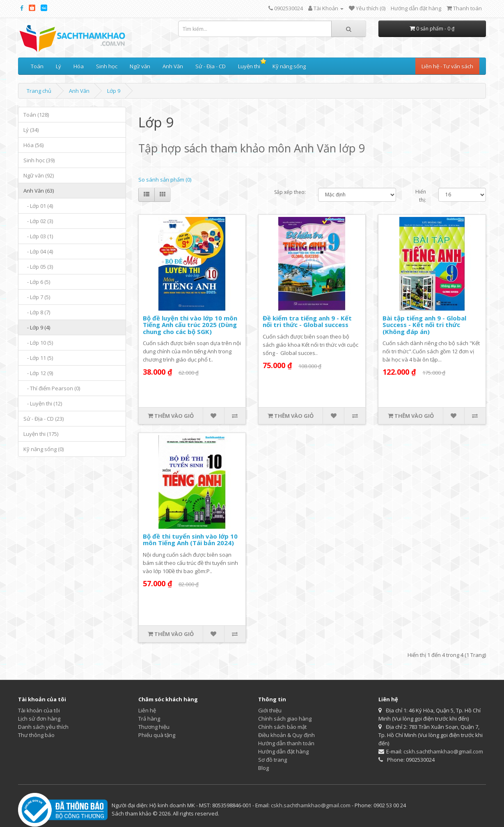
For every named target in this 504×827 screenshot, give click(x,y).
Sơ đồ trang (273, 760)
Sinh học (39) (39, 160)
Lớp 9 (114, 91)
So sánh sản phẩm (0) (165, 180)
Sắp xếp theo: (290, 192)
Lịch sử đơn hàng (39, 719)
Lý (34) (31, 130)
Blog (263, 768)
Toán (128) (36, 115)
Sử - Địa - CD (211, 66)
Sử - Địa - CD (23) (44, 419)
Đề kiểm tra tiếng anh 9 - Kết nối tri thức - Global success (307, 321)
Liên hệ (147, 710)
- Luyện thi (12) (43, 403)
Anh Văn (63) (39, 191)
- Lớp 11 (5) (38, 358)
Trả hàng (149, 719)
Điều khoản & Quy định (286, 735)
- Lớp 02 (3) (38, 221)
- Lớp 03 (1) (38, 236)
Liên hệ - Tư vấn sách (447, 66)
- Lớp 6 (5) (37, 282)
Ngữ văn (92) (39, 175)
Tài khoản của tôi (39, 710)
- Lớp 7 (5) (37, 297)
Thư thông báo (36, 735)
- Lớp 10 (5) (38, 343)
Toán (37, 66)
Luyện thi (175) (41, 434)
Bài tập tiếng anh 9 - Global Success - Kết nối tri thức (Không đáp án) (424, 325)
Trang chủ (39, 91)
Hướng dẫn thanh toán (286, 743)
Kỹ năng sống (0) (44, 449)
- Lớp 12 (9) (38, 373)
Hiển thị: (421, 196)
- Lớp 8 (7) (37, 312)
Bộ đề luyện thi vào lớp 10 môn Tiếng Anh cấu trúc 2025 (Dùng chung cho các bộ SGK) (190, 325)
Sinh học (107, 66)
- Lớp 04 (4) (38, 251)
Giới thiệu (270, 710)
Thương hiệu (154, 727)
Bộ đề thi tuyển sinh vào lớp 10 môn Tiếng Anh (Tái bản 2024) (190, 540)
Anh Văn (173, 66)
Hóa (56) (33, 145)
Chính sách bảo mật (282, 727)
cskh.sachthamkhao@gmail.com (443, 751)
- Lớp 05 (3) (38, 267)
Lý (58, 66)
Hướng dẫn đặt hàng (416, 8)
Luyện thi (249, 66)
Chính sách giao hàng (285, 719)
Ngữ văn (140, 66)
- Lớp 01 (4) (38, 206)
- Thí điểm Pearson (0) (52, 388)
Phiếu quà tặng (157, 735)
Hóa (79, 66)
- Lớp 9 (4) (37, 327)
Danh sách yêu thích (43, 727)
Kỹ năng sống (289, 66)
